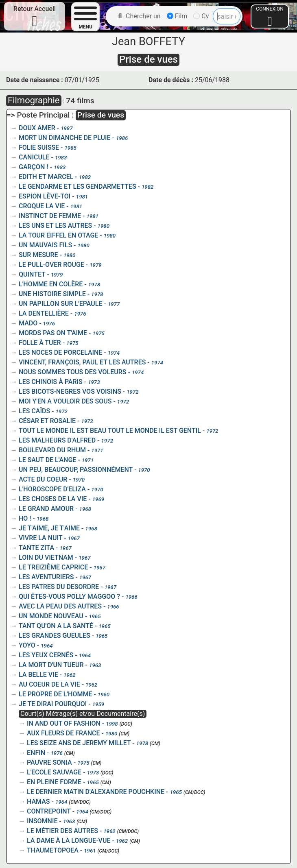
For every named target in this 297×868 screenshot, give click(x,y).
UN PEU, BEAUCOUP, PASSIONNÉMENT (76, 470)
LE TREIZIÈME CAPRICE (53, 567)
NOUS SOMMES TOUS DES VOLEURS (73, 372)
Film (177, 16)
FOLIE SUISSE (39, 147)
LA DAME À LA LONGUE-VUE (69, 841)
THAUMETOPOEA (53, 850)
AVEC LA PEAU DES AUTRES (60, 606)
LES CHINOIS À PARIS (51, 382)
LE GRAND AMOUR (46, 509)
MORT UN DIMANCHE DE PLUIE (65, 138)
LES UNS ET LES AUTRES (55, 226)
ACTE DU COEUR (43, 479)
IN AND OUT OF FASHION (64, 723)
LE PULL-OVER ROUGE (51, 265)
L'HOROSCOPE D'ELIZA (52, 489)
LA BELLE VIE (38, 675)
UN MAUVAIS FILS (45, 245)
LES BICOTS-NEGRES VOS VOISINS (70, 391)
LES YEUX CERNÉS (46, 655)
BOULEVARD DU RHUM (52, 450)
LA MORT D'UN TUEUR (51, 665)
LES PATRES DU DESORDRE (59, 587)
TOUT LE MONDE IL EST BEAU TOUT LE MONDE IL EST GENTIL (110, 431)
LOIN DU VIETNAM (46, 557)
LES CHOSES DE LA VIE (53, 499)
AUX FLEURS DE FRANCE (63, 733)
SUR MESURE (38, 255)
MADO (28, 323)
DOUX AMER (37, 128)
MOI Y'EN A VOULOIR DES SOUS (65, 401)
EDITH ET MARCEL (46, 177)
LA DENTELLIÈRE (44, 313)
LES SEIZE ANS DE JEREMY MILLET (79, 743)
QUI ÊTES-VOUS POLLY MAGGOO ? (69, 596)
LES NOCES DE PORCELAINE (60, 352)
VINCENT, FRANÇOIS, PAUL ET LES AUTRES (82, 362)
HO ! (25, 518)
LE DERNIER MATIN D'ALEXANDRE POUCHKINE (96, 792)
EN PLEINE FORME (54, 782)
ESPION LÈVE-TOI (45, 196)
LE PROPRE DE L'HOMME (55, 694)
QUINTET (32, 274)
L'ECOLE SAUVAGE (54, 772)
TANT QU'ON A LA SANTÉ (56, 626)
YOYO (27, 645)
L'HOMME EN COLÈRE (51, 284)
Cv (201, 16)
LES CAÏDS (34, 411)
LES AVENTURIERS (46, 577)
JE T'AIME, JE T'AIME (49, 528)
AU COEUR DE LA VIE (49, 684)
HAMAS (38, 801)
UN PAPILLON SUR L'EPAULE (61, 304)
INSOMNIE (42, 821)
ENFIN (36, 753)
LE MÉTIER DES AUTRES (62, 831)
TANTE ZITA (36, 548)
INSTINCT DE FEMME (50, 216)
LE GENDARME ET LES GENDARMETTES (78, 186)
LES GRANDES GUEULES (55, 636)
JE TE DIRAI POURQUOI (53, 704)
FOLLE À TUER (40, 343)
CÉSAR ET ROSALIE (47, 421)
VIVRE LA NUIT (40, 538)
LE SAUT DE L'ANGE (47, 460)
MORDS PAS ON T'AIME (53, 333)
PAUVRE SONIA (49, 762)
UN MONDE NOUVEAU (51, 616)
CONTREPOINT (49, 811)
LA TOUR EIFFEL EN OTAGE (58, 235)
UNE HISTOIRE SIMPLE (52, 294)
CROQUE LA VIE (42, 206)
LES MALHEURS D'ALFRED (57, 440)
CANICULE (34, 157)
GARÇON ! (34, 167)
